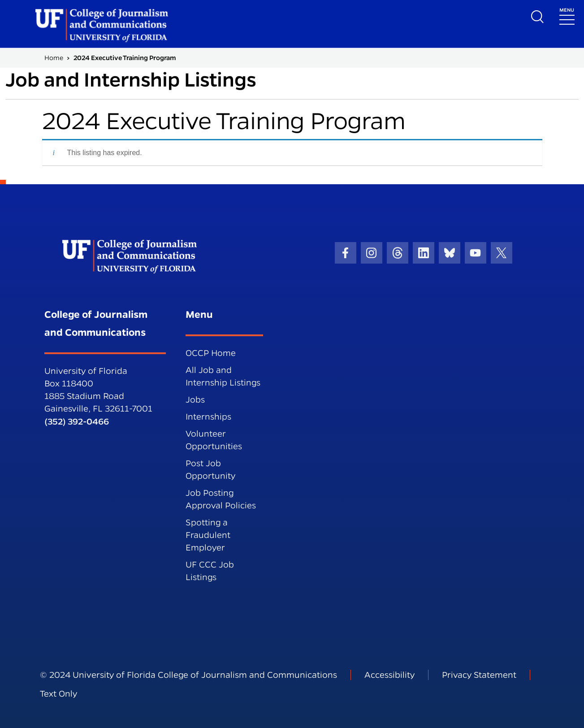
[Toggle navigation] (567, 15)
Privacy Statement (479, 675)
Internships (208, 417)
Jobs (195, 400)
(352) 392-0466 (77, 421)
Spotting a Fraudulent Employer (208, 535)
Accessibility (389, 675)
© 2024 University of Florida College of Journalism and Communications (188, 675)
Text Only (58, 694)
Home (54, 58)
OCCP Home (211, 353)
